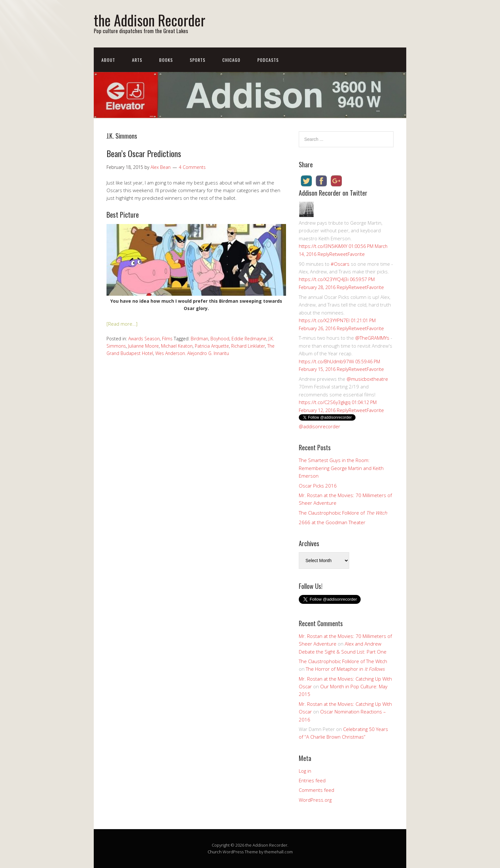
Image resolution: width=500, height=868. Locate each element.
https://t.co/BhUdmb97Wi (326, 361)
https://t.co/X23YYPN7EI (324, 320)
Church (215, 852)
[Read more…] (122, 324)
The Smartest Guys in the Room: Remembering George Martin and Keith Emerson (341, 468)
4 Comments (192, 167)
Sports (198, 60)
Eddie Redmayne (249, 339)
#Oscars (340, 264)
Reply (324, 254)
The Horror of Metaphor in (345, 669)
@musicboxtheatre (367, 379)
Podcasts (268, 60)
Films (167, 339)
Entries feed (312, 780)
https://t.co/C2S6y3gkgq (325, 402)
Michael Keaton (177, 346)
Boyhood (220, 339)
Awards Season (144, 339)
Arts (137, 60)
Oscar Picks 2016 (318, 486)
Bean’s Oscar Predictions (144, 153)
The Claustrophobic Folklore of (343, 513)
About (108, 60)
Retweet (338, 254)
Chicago (231, 60)
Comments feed (316, 790)
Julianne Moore (143, 346)
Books (166, 60)
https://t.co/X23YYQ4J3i (324, 279)
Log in (305, 771)
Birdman (199, 339)
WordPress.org (315, 800)
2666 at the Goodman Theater (332, 522)
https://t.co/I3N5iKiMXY (323, 246)
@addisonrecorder (320, 426)
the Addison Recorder (150, 20)
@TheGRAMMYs (372, 338)
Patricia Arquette (212, 346)
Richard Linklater (248, 346)
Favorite (356, 254)
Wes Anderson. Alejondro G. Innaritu (192, 353)
